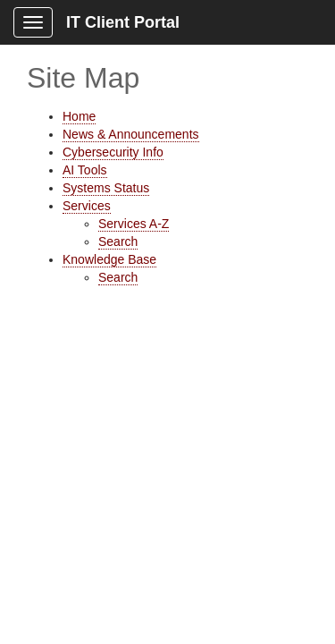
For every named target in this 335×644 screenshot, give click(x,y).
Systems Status (106, 188)
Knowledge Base (109, 259)
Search (118, 241)
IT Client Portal (123, 22)
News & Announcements (131, 134)
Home (79, 116)
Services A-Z (134, 224)
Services (87, 206)
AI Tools (85, 170)
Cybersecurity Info (113, 152)
